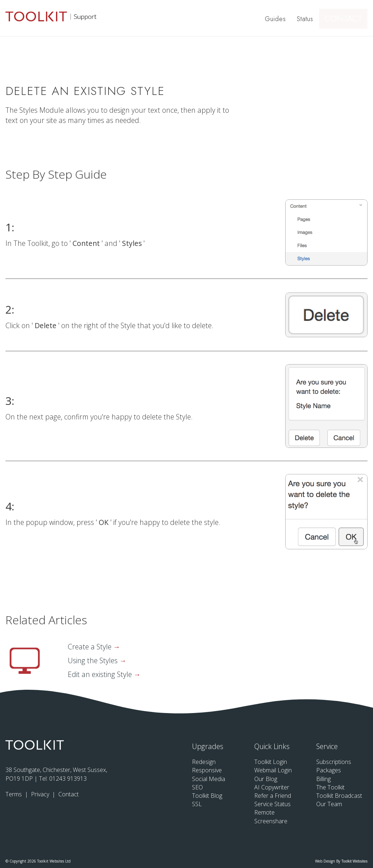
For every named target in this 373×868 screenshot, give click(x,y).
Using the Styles (94, 660)
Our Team (329, 804)
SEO (197, 787)
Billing (323, 779)
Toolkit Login (271, 762)
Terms (14, 794)
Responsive (207, 770)
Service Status (272, 804)
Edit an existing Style (101, 674)
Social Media (209, 779)
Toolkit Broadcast (339, 796)
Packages (329, 770)
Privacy (41, 794)
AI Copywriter (272, 787)
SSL (197, 804)
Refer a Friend (273, 796)
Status (306, 19)
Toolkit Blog (207, 796)
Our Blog (266, 779)
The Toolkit (330, 787)
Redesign (204, 762)
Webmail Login (273, 770)
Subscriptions (334, 762)
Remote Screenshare (271, 817)
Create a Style (91, 647)
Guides (276, 19)
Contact (346, 19)
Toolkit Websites (354, 861)
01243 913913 (68, 779)
